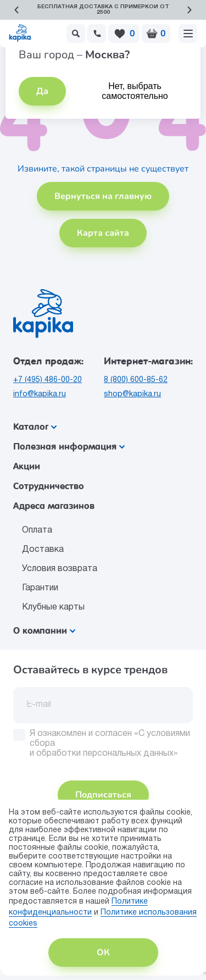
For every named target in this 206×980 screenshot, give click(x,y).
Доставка (43, 550)
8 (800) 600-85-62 (136, 380)
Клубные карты (53, 607)
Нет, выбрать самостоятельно (135, 91)
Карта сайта (103, 233)
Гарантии (40, 588)
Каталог (35, 427)
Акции (27, 466)
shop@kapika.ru (132, 394)
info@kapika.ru (40, 394)
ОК (103, 953)
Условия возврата (60, 569)
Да (42, 91)
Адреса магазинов (54, 506)
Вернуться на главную (103, 196)
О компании (44, 631)
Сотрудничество (49, 486)
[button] (16, 10)
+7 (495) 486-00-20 (48, 380)
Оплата (37, 530)
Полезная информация (69, 447)
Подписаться (103, 795)
